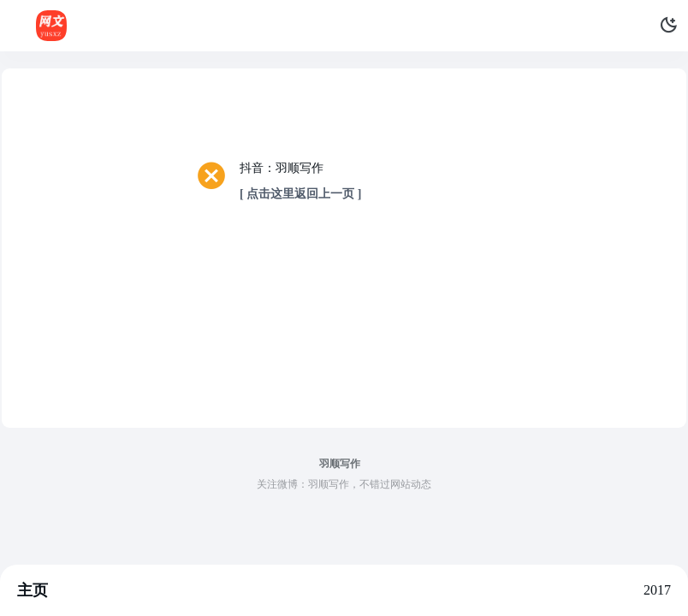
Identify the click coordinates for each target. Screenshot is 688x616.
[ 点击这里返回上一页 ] (300, 194)
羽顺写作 (340, 464)
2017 (657, 590)
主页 (33, 590)
